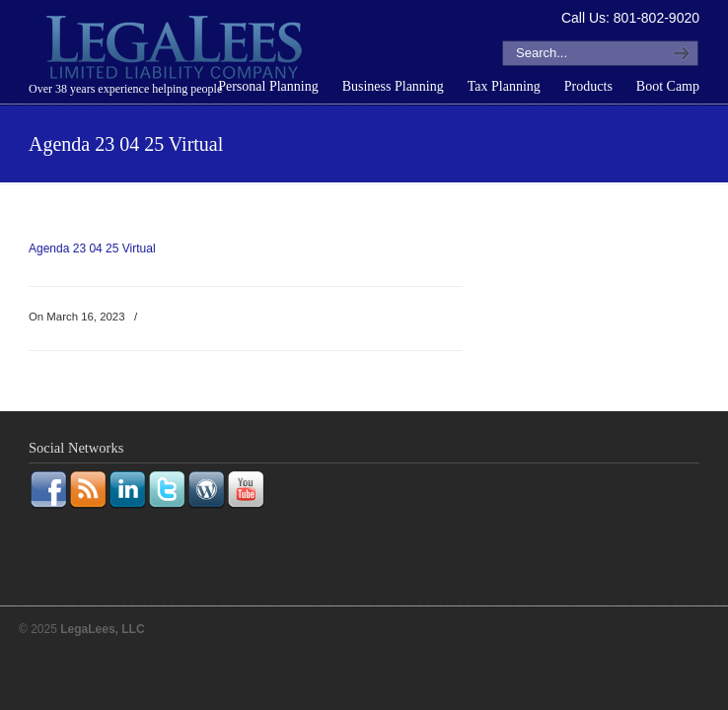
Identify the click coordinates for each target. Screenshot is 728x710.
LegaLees (177, 50)
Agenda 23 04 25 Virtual (92, 248)
